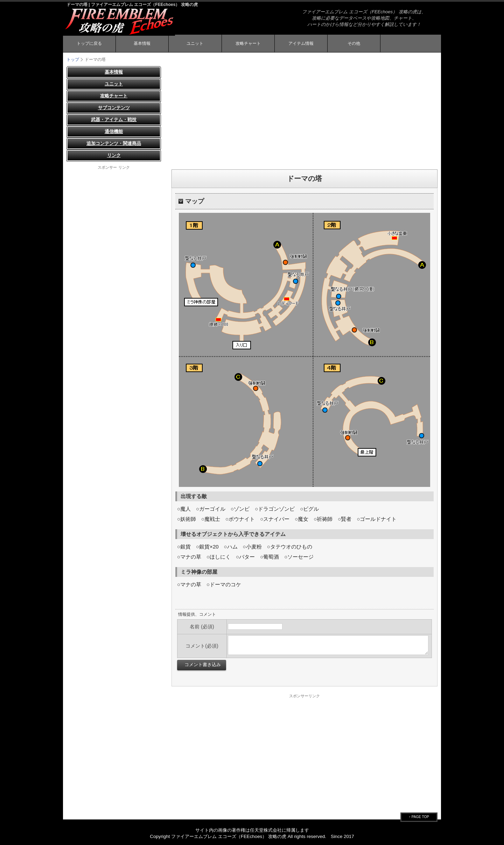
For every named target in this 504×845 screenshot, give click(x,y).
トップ (73, 60)
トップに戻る (89, 43)
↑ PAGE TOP (419, 817)
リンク (114, 155)
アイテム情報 (301, 43)
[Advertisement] (304, 115)
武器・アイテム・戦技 (114, 120)
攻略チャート (248, 43)
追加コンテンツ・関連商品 (114, 143)
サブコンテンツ (114, 108)
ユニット (195, 43)
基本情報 (142, 43)
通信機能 (114, 131)
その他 (354, 43)
